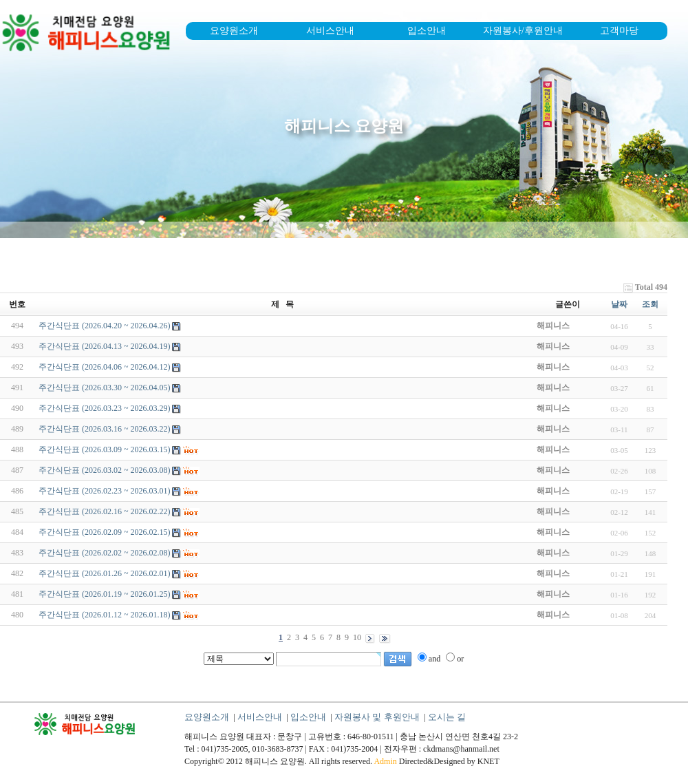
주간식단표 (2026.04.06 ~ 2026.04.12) (104, 367)
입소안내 (427, 31)
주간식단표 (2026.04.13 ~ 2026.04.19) (104, 346)
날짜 (619, 304)
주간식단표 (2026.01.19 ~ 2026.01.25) (104, 594)
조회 (650, 304)
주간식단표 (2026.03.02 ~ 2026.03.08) (104, 470)
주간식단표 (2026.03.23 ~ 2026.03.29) (104, 408)
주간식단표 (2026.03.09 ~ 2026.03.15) (104, 449)
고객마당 (619, 31)
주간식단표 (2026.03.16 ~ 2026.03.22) (104, 429)
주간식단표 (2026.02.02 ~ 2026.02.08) (104, 553)
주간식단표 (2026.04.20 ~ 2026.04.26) (104, 326)
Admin (385, 761)
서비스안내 (330, 31)
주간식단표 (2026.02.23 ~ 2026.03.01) (104, 491)
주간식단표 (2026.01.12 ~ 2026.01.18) (104, 615)
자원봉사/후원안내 (523, 31)
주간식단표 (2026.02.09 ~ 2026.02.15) (104, 532)
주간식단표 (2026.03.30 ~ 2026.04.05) (104, 388)
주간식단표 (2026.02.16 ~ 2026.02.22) (104, 511)
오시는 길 (447, 717)
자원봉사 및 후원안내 (377, 717)
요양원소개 (234, 31)
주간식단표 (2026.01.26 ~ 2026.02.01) (104, 573)
